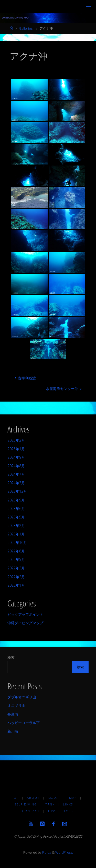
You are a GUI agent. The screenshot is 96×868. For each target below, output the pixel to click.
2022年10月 (17, 542)
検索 (11, 657)
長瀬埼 (13, 714)
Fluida (46, 852)
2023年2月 (16, 526)
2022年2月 (16, 577)
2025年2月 (16, 440)
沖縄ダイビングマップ (25, 623)
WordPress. (64, 852)
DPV (52, 811)
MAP (73, 798)
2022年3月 (16, 568)
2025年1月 (16, 449)
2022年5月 (16, 559)
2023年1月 (16, 534)
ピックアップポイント (25, 614)
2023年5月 (16, 517)
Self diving (26, 804)
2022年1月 (16, 585)
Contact (31, 811)
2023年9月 (16, 500)
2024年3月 (16, 483)
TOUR (69, 811)
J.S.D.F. (54, 798)
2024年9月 (16, 457)
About (33, 798)
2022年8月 (16, 551)
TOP (15, 798)
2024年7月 (16, 474)
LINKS (68, 804)
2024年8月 (16, 466)
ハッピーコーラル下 (24, 723)
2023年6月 (16, 509)
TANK (50, 804)
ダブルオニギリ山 (22, 697)
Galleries (26, 28)
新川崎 (13, 731)
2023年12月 (17, 491)
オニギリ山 (16, 705)
